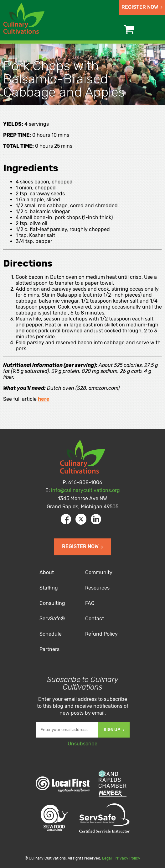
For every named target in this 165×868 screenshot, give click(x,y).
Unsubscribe (82, 744)
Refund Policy (101, 634)
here (44, 399)
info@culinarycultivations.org (85, 490)
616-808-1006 (85, 482)
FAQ (90, 603)
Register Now (142, 7)
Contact (95, 619)
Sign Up (114, 730)
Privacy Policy (127, 858)
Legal (107, 858)
